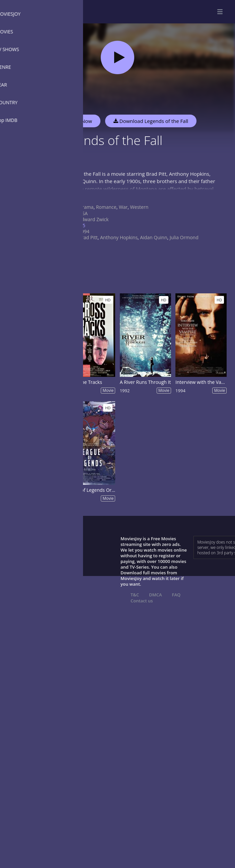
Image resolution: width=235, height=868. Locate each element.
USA (83, 213)
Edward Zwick (94, 219)
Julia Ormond (184, 237)
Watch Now (79, 121)
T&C (135, 595)
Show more (69, 195)
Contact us (142, 601)
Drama (86, 207)
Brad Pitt (88, 237)
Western (139, 207)
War (123, 207)
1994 (84, 231)
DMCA (155, 595)
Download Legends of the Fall (151, 121)
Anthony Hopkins (119, 237)
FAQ (176, 595)
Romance (106, 207)
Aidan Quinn (153, 237)
